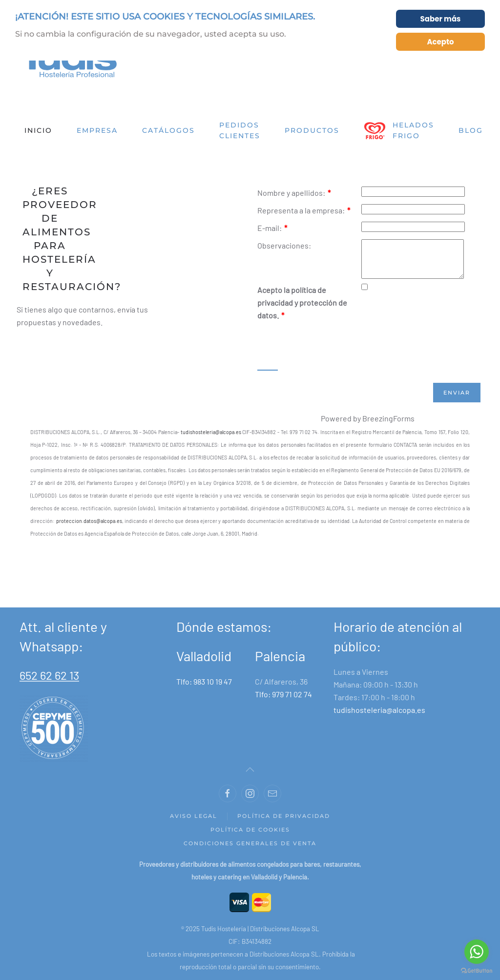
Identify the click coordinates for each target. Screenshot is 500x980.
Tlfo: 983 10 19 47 (204, 689)
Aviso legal (194, 823)
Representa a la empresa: (304, 210)
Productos (312, 130)
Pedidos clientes (240, 131)
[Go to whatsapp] (477, 952)
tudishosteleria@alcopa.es (211, 439)
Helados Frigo (399, 131)
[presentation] (332, 353)
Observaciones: (284, 245)
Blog (471, 130)
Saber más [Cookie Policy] (441, 19)
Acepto (440, 42)
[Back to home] (68, 62)
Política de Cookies (250, 837)
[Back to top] (250, 777)
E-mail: (272, 228)
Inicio (38, 130)
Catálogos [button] (168, 130)
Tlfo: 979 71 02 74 (283, 701)
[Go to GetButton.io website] (477, 970)
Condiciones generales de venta (250, 851)
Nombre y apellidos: (294, 193)
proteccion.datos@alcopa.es (89, 528)
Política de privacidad (284, 823)
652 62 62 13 (49, 682)
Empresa (97, 130)
